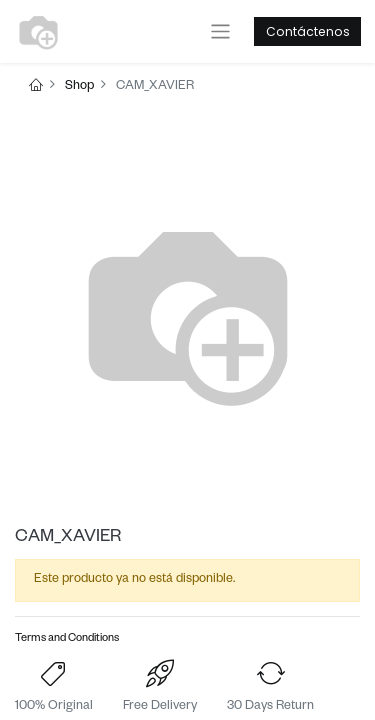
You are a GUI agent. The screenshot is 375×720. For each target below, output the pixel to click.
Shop (79, 87)
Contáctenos (308, 31)
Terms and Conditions (67, 639)
